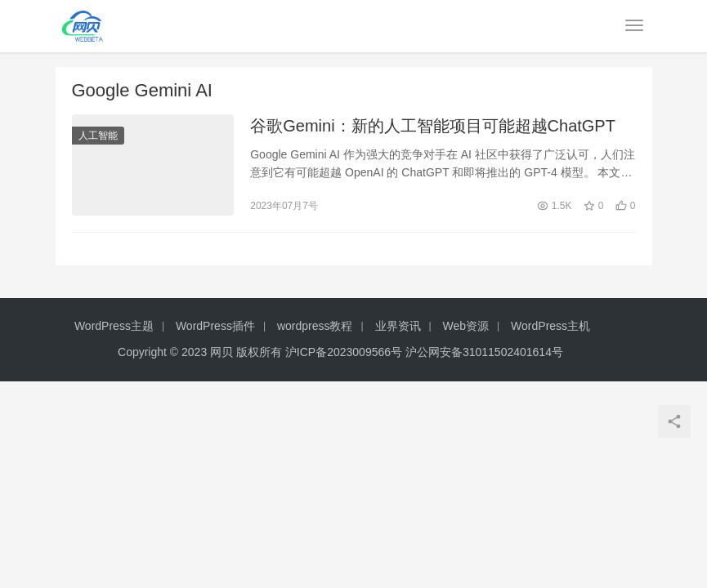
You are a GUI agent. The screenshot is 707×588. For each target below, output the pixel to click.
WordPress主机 (550, 326)
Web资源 (466, 326)
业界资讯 (398, 326)
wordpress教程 (315, 326)
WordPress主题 (114, 326)
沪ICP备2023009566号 (345, 352)
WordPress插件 (215, 326)
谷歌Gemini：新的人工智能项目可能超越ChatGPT (433, 126)
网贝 (221, 352)
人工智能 (98, 136)
